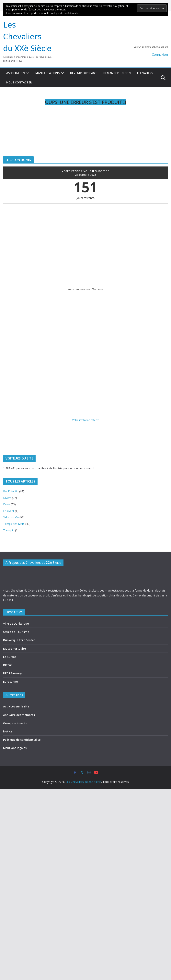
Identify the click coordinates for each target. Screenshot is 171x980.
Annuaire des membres (19, 715)
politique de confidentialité (65, 13)
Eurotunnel (11, 682)
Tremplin (9, 530)
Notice (8, 731)
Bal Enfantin (11, 491)
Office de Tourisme (16, 632)
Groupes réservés (15, 723)
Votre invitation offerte (86, 420)
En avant (9, 511)
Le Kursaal (10, 657)
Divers (7, 498)
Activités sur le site (16, 706)
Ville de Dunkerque (16, 624)
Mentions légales (15, 748)
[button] (27, 73)
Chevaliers (145, 73)
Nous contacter (19, 82)
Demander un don (117, 73)
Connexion (160, 55)
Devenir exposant (84, 73)
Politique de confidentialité (22, 740)
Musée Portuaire (14, 649)
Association (16, 73)
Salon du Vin (11, 517)
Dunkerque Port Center (19, 640)
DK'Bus (8, 665)
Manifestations (47, 73)
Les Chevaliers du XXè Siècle (27, 36)
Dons (7, 504)
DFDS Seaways (13, 673)
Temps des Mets (14, 524)
